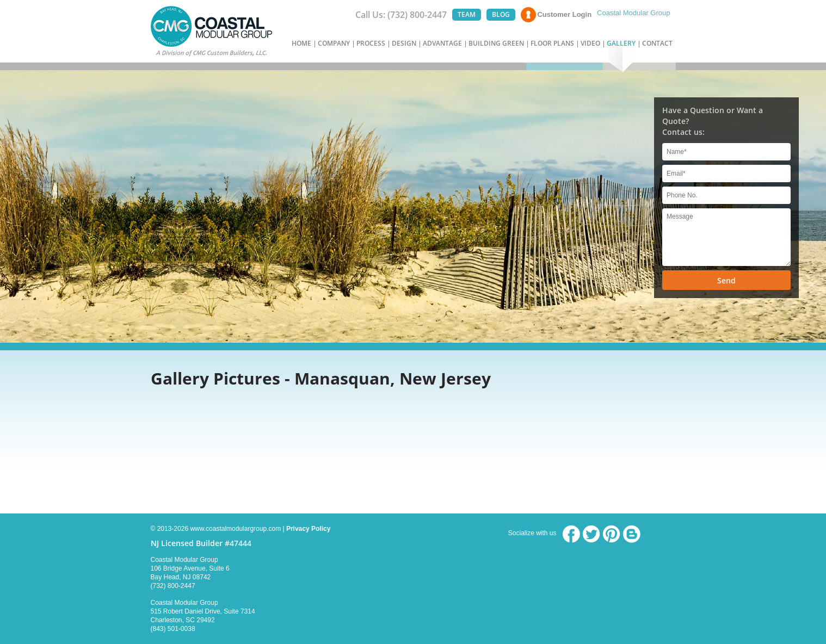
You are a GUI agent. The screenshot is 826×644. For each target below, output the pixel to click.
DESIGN (404, 44)
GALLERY (621, 44)
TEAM (467, 14)
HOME (301, 44)
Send (726, 280)
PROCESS (371, 44)
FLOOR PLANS (552, 44)
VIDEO (590, 44)
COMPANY (334, 44)
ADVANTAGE (442, 44)
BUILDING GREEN (496, 44)
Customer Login (564, 14)
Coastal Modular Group (633, 13)
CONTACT (657, 44)
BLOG (501, 14)
